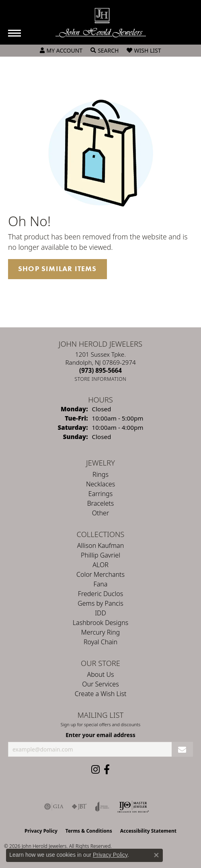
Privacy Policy (41, 831)
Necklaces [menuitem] (100, 484)
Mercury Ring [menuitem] (100, 632)
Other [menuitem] (100, 513)
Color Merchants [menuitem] (100, 574)
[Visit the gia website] (54, 807)
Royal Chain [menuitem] (100, 642)
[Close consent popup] (156, 855)
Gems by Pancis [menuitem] (100, 603)
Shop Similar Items (57, 269)
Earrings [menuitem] (100, 494)
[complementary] (143, 824)
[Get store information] (101, 379)
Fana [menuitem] (101, 584)
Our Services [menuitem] (100, 684)
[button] (61, 51)
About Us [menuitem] (101, 674)
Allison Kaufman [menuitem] (100, 545)
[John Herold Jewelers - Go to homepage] (101, 23)
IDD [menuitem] (100, 613)
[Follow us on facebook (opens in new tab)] (107, 770)
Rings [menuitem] (100, 474)
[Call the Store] (100, 370)
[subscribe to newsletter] (182, 749)
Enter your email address (100, 735)
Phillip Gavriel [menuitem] (100, 555)
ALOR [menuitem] (100, 565)
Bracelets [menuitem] (101, 503)
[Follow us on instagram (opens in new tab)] (95, 770)
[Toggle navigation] (14, 33)
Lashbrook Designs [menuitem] (100, 623)
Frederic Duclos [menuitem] (100, 594)
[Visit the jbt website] (79, 807)
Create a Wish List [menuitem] (101, 694)
